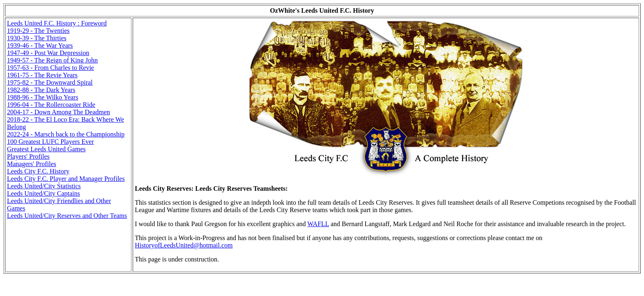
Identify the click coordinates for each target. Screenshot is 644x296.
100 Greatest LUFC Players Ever (51, 142)
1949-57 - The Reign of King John (52, 60)
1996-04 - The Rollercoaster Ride (51, 105)
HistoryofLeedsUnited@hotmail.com (184, 245)
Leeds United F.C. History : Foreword (57, 23)
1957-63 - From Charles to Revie (51, 68)
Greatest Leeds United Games (46, 149)
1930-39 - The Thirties (37, 38)
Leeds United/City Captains (44, 193)
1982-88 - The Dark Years (41, 90)
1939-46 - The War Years (40, 45)
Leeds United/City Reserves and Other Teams (67, 216)
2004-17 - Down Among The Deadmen (59, 112)
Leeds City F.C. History (38, 171)
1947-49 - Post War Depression (48, 53)
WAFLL (318, 224)
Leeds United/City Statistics (44, 186)
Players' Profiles (28, 156)
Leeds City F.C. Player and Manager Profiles (66, 179)
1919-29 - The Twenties (38, 31)
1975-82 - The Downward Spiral (50, 82)
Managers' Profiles (32, 164)
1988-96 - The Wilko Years (43, 97)
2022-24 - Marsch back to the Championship (66, 134)
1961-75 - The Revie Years (42, 75)
